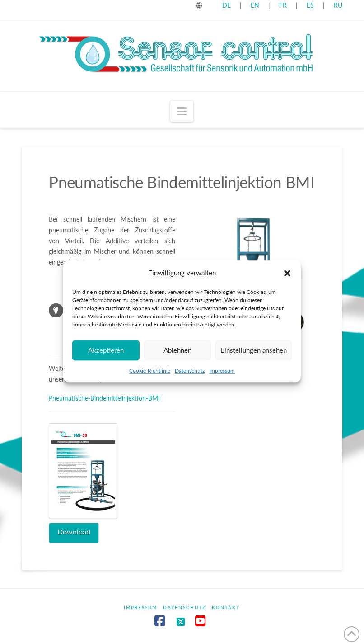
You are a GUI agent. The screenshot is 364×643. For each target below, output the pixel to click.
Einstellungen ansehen (254, 350)
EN (255, 5)
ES (311, 5)
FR (283, 5)
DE (226, 5)
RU (338, 5)
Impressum (222, 371)
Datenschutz (190, 371)
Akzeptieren (106, 350)
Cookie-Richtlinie (150, 371)
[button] (287, 273)
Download (74, 532)
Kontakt (226, 607)
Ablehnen (177, 350)
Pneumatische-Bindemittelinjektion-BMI (104, 398)
